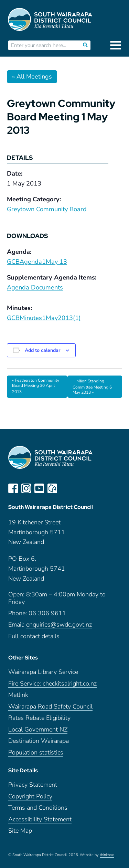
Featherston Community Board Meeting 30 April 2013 (36, 386)
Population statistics (36, 753)
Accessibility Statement (40, 819)
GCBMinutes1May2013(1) (44, 318)
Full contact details (34, 636)
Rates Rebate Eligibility (39, 718)
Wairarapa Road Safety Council (50, 707)
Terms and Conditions (38, 808)
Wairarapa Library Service (43, 672)
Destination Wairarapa (39, 741)
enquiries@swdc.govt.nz (59, 625)
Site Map (20, 831)
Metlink (18, 695)
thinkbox (107, 855)
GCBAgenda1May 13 (37, 262)
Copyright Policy (30, 796)
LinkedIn (65, 488)
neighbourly (52, 488)
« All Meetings (32, 76)
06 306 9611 (47, 613)
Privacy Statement (33, 785)
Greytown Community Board (47, 209)
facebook (13, 488)
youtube (39, 488)
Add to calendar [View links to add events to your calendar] (42, 350)
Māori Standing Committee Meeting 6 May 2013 (92, 387)
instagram (26, 488)
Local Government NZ (38, 730)
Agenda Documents (35, 287)
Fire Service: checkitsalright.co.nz (52, 684)
